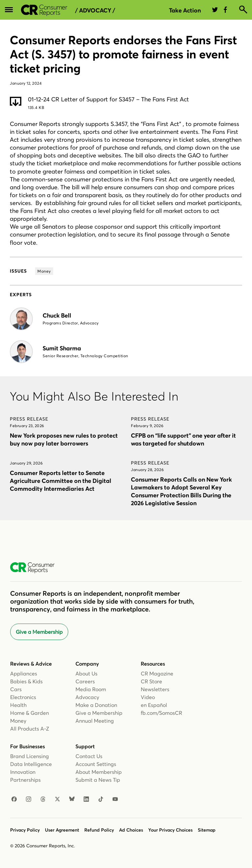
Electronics (23, 697)
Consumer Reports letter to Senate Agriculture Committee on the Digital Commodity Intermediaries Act (61, 481)
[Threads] (43, 799)
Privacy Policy (25, 830)
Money (18, 721)
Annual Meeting (95, 721)
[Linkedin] (86, 799)
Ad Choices (131, 830)
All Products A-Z (30, 729)
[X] (57, 799)
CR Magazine (157, 673)
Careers (85, 681)
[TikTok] (101, 799)
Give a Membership (39, 632)
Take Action (185, 10)
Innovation (23, 772)
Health (18, 705)
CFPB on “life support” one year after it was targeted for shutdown (183, 439)
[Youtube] (115, 799)
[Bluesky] (72, 799)
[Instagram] (29, 799)
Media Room (91, 689)
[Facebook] (14, 799)
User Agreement (62, 830)
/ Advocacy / (95, 10)
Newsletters (155, 689)
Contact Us (89, 756)
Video (148, 697)
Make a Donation (96, 705)
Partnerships (25, 780)
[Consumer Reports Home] (36, 568)
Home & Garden (30, 713)
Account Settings (96, 764)
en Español (154, 705)
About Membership (99, 772)
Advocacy (87, 697)
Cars (16, 689)
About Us (86, 673)
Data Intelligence (31, 764)
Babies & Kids (26, 681)
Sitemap (207, 830)
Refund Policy (99, 830)
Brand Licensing (30, 756)
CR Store (151, 681)
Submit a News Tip (98, 780)
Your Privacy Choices (170, 830)
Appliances (24, 673)
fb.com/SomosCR (161, 713)
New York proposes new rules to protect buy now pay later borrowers (64, 439)
